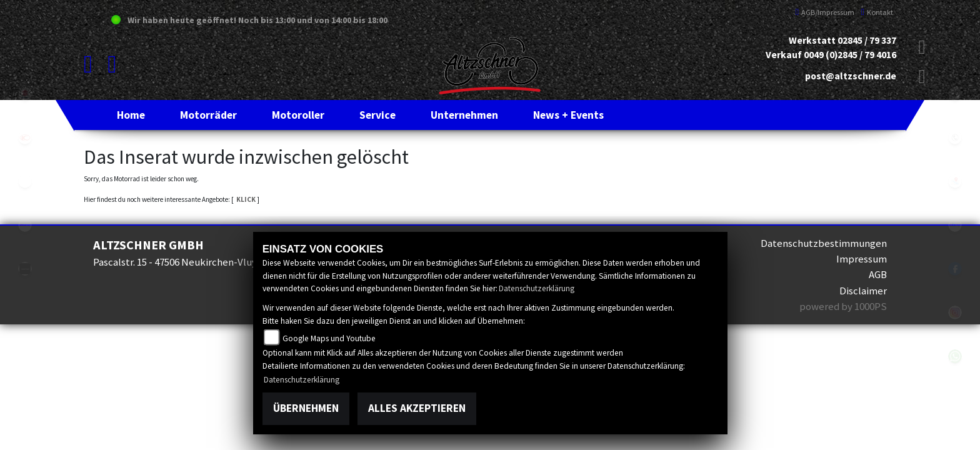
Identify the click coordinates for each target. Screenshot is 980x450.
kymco (25, 137)
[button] (208, 115)
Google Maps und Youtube (329, 338)
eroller (25, 181)
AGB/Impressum (825, 12)
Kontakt (877, 12)
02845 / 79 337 (867, 40)
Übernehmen (306, 408)
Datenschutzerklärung (537, 288)
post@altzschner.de (851, 76)
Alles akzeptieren (417, 408)
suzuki (25, 94)
